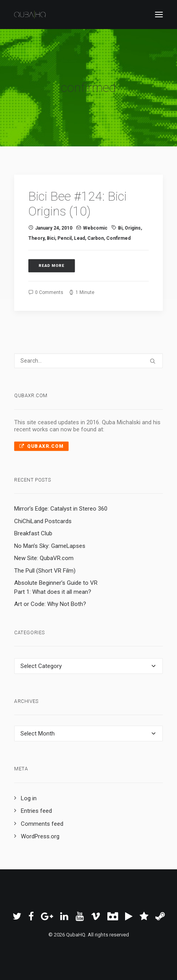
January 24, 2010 (54, 228)
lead (79, 238)
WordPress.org (40, 836)
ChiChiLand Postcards (43, 521)
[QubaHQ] (30, 15)
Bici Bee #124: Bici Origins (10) (77, 204)
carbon (96, 238)
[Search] (88, 361)
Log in (29, 798)
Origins (133, 228)
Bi (120, 228)
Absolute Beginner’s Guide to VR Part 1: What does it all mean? (56, 587)
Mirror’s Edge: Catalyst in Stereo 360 (61, 509)
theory (36, 238)
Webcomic (95, 228)
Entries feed (36, 811)
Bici (51, 238)
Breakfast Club (33, 533)
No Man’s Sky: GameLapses (50, 546)
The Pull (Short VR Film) (45, 571)
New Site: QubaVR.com (44, 558)
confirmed (118, 238)
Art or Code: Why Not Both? (50, 604)
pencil (65, 238)
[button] (159, 15)
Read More (52, 266)
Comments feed (42, 824)
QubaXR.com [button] (41, 446)
